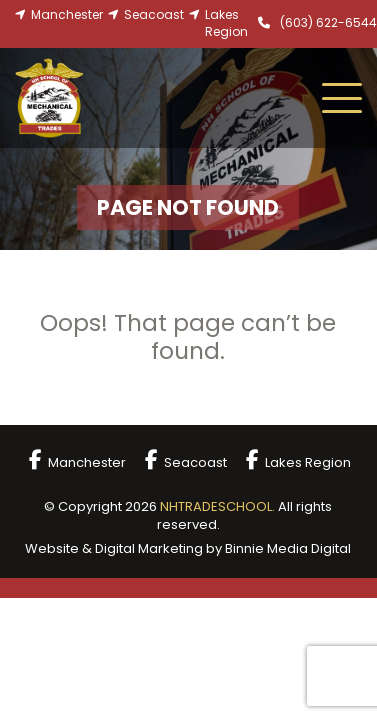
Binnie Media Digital (288, 548)
